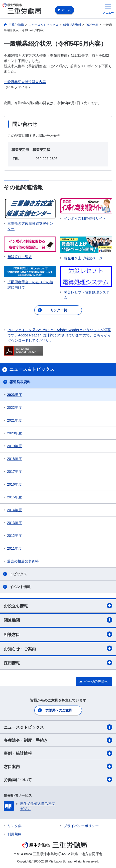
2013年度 (14, 523)
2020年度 (14, 433)
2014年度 (14, 510)
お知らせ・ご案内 (58, 648)
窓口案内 (58, 766)
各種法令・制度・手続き (58, 740)
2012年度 (14, 536)
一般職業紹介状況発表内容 (25, 82)
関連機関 (58, 620)
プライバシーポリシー (81, 826)
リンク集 (15, 826)
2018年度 (14, 459)
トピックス (18, 574)
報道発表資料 (20, 382)
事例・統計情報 (58, 753)
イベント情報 (20, 587)
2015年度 (14, 497)
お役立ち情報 (58, 606)
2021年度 (14, 420)
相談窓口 (58, 634)
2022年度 (14, 408)
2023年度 (14, 395)
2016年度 (14, 484)
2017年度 (14, 472)
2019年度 (14, 446)
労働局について (58, 779)
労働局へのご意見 (59, 710)
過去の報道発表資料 (23, 561)
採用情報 (58, 663)
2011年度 (14, 548)
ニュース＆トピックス (58, 727)
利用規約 (15, 834)
